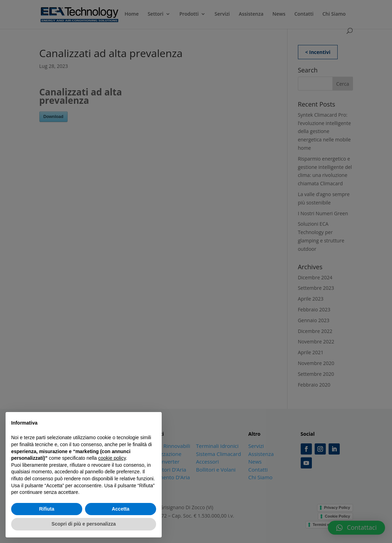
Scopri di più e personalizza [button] (84, 524)
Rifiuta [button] (47, 509)
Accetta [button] (121, 509)
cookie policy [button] (112, 458)
